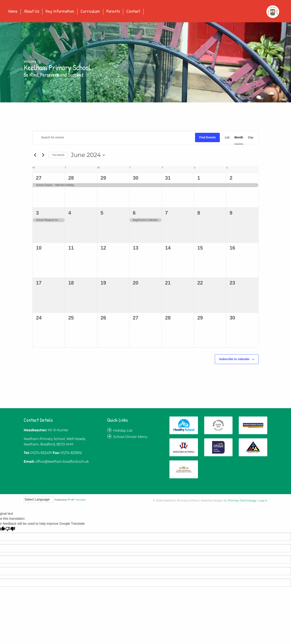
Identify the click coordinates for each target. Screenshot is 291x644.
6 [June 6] (134, 213)
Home (13, 11)
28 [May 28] (71, 178)
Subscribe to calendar (234, 359)
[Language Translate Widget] (39, 500)
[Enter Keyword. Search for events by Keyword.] (114, 137)
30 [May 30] (136, 178)
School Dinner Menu (130, 437)
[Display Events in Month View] (239, 137)
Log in (263, 500)
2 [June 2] (231, 178)
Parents (113, 11)
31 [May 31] (168, 178)
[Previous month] (35, 155)
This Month (58, 155)
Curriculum (90, 11)
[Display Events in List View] (227, 137)
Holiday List (123, 431)
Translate (76, 500)
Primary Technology (242, 500)
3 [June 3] (37, 213)
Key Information (60, 11)
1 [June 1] (199, 178)
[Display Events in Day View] (251, 137)
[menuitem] (13, 12)
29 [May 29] (103, 178)
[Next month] (43, 155)
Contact (133, 11)
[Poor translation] (10, 529)
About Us (32, 11)
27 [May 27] (39, 178)
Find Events (207, 137)
